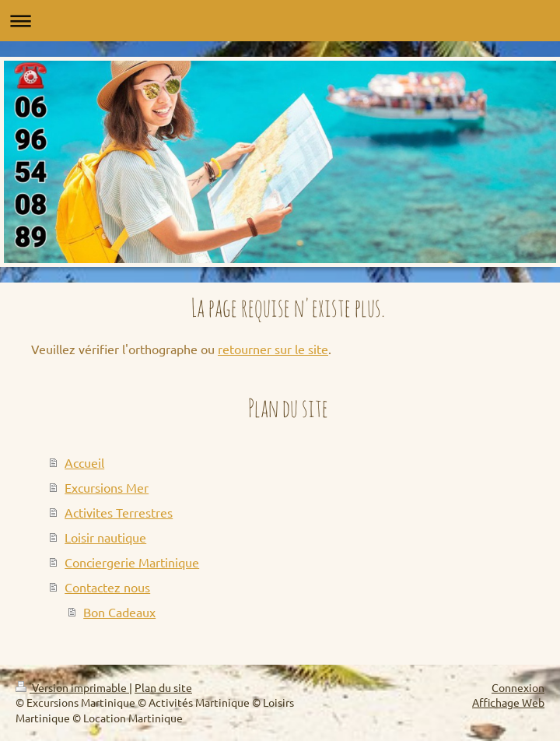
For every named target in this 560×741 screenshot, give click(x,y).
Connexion (518, 687)
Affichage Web (508, 702)
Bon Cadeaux (119, 612)
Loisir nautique (105, 537)
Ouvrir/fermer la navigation (280, 21)
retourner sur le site (273, 349)
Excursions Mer (107, 487)
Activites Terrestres (119, 512)
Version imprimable (72, 687)
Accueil (84, 462)
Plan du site (163, 687)
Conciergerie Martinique (132, 562)
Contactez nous (107, 587)
